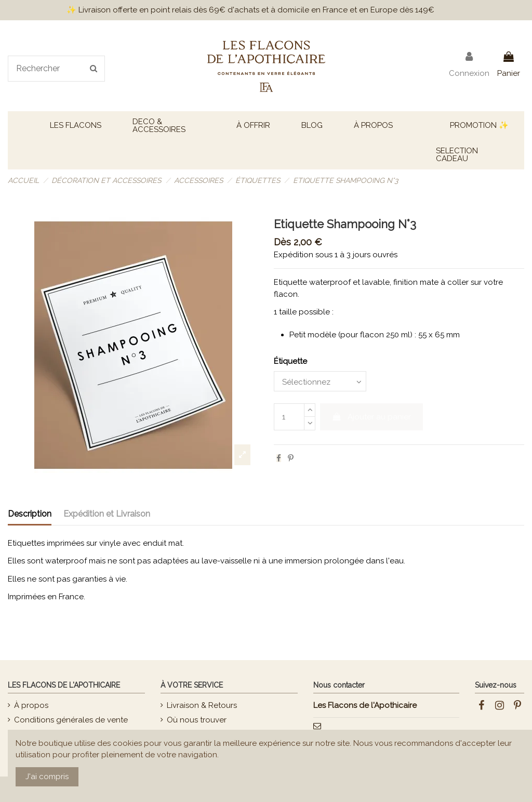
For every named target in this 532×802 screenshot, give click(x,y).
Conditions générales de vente (71, 720)
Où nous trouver (197, 720)
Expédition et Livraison (107, 514)
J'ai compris (47, 777)
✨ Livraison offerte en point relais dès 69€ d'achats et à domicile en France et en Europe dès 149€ (250, 10)
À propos (31, 705)
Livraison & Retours (202, 705)
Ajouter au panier (372, 417)
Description (30, 514)
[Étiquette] (320, 381)
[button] (76, 126)
